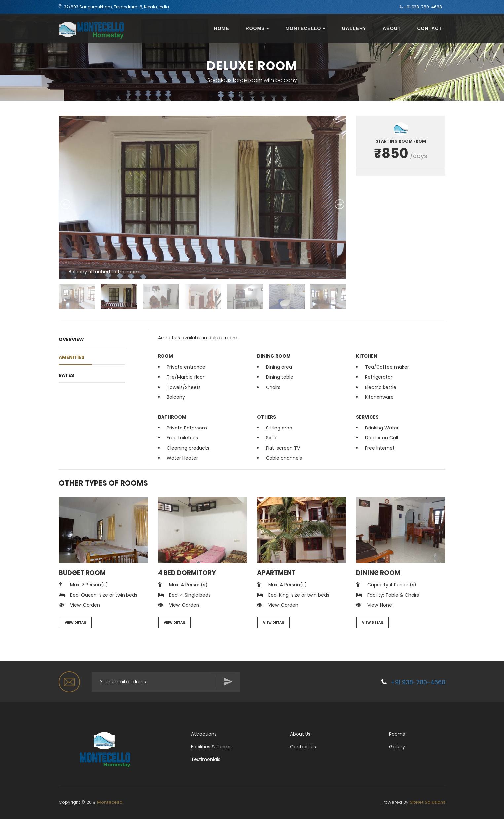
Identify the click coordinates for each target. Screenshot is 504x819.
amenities (72, 357)
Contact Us (303, 747)
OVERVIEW (71, 339)
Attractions (204, 734)
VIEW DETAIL (75, 623)
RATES (66, 375)
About (392, 28)
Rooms (257, 28)
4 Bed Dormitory (187, 573)
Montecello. (110, 802)
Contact (430, 28)
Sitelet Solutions (427, 802)
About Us (300, 734)
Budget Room (82, 573)
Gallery (354, 28)
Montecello (305, 28)
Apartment (276, 573)
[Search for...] (166, 682)
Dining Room (378, 573)
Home (222, 28)
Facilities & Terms (211, 747)
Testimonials (206, 759)
